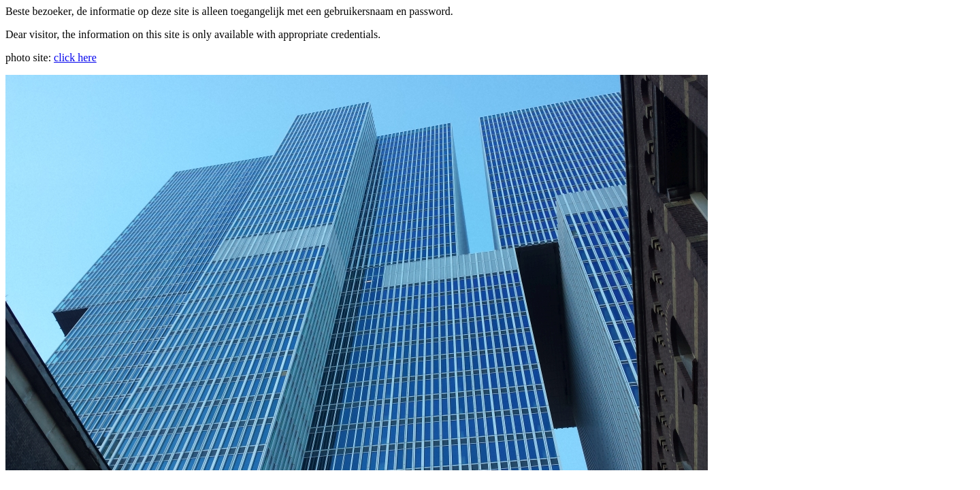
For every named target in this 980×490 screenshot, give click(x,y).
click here (75, 58)
